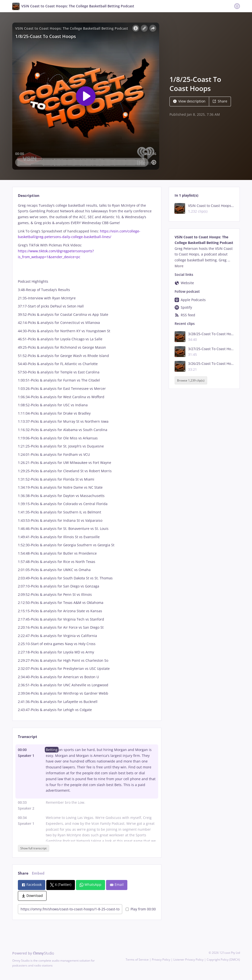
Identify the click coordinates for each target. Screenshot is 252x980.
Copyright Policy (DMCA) (223, 960)
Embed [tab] (38, 873)
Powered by (33, 953)
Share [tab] (23, 873)
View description (189, 101)
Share (220, 101)
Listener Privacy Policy (188, 960)
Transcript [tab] (28, 737)
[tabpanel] (87, 458)
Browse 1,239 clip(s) (191, 380)
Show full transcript (33, 848)
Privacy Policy (161, 960)
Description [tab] (29, 196)
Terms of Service (137, 960)
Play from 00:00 (141, 909)
